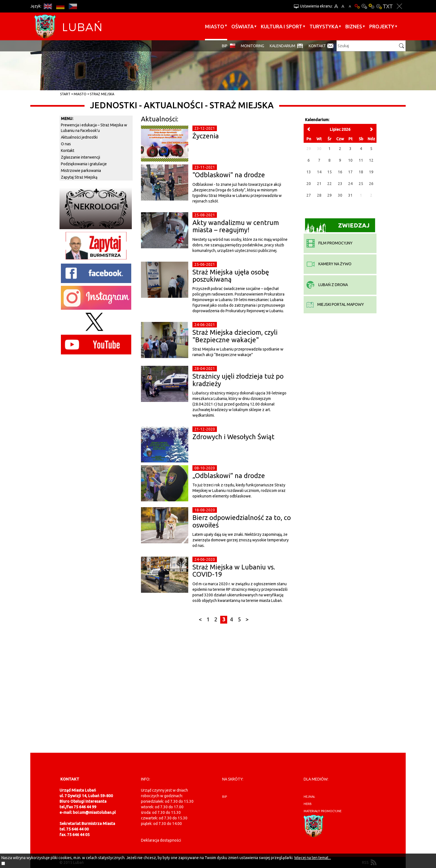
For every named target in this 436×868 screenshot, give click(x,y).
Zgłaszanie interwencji (80, 157)
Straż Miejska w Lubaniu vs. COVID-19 (234, 571)
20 (309, 184)
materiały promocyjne (323, 811)
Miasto (215, 26)
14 (319, 172)
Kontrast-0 (364, 6)
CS (73, 6)
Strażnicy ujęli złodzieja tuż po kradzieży (238, 380)
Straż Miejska (102, 94)
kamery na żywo (329, 264)
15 (330, 172)
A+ (336, 6)
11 (361, 160)
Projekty (382, 26)
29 (330, 195)
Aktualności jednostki (79, 137)
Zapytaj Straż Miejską (79, 177)
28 (319, 195)
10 (350, 160)
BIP (225, 46)
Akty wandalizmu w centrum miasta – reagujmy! (236, 226)
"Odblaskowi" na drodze (229, 175)
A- (350, 6)
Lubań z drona (327, 285)
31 (350, 195)
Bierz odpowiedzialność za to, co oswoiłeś (242, 521)
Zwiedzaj (337, 227)
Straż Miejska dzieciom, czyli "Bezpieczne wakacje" (235, 336)
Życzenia (206, 136)
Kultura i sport (282, 26)
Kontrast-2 (379, 6)
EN (48, 6)
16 (340, 172)
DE (60, 6)
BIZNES (354, 26)
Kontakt (317, 46)
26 (371, 184)
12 (371, 160)
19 (371, 172)
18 (361, 172)
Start (65, 94)
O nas (66, 144)
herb (308, 804)
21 (319, 184)
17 (350, 172)
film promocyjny (330, 243)
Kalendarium (283, 46)
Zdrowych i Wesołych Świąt (233, 437)
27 (309, 195)
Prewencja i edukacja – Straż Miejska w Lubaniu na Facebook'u (94, 128)
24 (350, 184)
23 (340, 184)
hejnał (309, 797)
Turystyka (324, 26)
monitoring (252, 46)
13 (309, 172)
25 (361, 184)
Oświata (242, 26)
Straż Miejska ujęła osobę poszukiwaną (231, 276)
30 (340, 195)
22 (330, 184)
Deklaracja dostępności (161, 840)
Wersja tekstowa (388, 6)
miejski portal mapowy (335, 304)
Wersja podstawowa (357, 6)
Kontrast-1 (371, 6)
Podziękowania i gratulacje (84, 164)
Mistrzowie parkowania (81, 171)
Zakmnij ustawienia (399, 6)
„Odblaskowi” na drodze (229, 476)
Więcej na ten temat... (313, 858)
